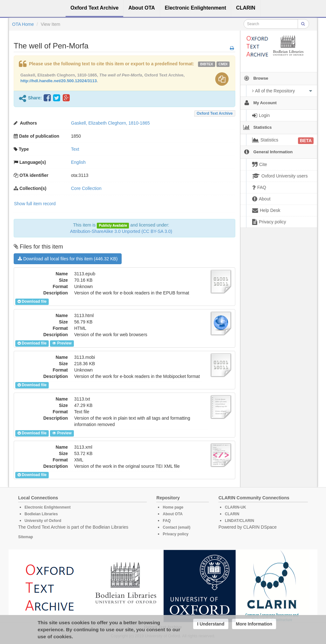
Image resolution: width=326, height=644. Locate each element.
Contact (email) (177, 527)
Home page (173, 507)
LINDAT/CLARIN (239, 521)
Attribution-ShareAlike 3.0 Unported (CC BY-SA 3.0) (121, 231)
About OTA (173, 514)
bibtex (207, 64)
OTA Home (23, 24)
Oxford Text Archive (215, 113)
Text (75, 149)
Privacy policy (176, 534)
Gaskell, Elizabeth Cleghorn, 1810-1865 (110, 123)
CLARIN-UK (235, 507)
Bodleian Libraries (41, 514)
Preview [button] (62, 343)
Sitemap (26, 537)
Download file (32, 301)
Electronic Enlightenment (48, 507)
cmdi (223, 64)
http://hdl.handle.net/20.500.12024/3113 (59, 81)
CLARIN (232, 514)
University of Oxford (43, 521)
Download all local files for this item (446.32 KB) (68, 259)
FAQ (167, 521)
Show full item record (35, 204)
